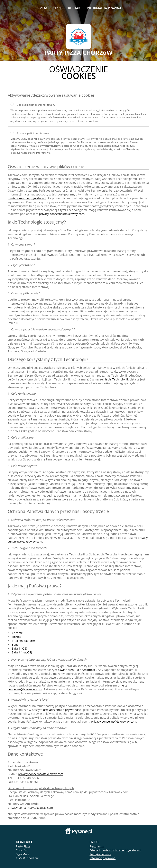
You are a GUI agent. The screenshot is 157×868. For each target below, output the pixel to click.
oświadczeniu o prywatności (27, 198)
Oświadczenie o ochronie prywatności (115, 850)
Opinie (58, 8)
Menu (44, 8)
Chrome (17, 633)
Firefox (16, 637)
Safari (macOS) (22, 652)
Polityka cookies (100, 854)
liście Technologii (116, 379)
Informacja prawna (104, 8)
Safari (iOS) (19, 648)
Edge (15, 645)
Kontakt (75, 8)
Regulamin (97, 846)
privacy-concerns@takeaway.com (62, 214)
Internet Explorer (24, 641)
